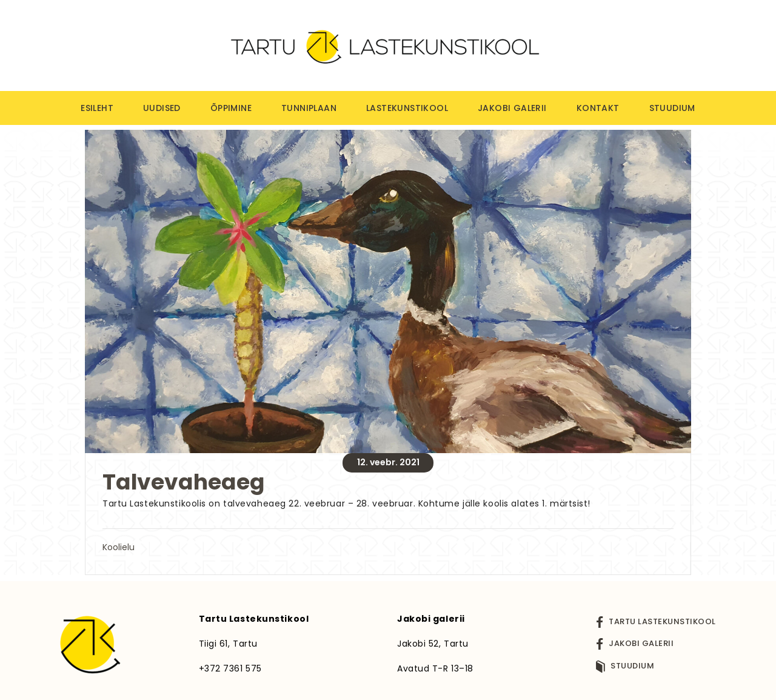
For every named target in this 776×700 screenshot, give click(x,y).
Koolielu (119, 547)
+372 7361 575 (230, 668)
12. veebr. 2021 (388, 462)
